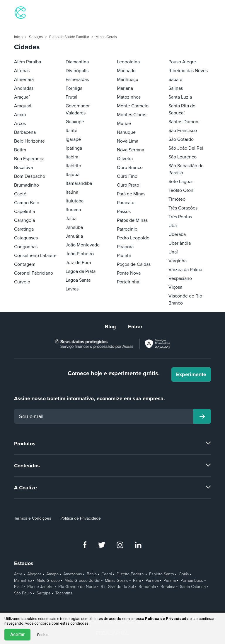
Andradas (24, 88)
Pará (137, 581)
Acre (18, 574)
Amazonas (73, 574)
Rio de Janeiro (40, 587)
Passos (124, 212)
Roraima (168, 587)
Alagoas (34, 574)
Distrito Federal (131, 574)
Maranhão (23, 581)
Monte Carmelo (133, 106)
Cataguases (26, 238)
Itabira (72, 157)
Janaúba (74, 227)
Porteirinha (128, 282)
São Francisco (183, 131)
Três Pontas (180, 217)
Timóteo (177, 199)
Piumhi (124, 256)
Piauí (18, 587)
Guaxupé (75, 122)
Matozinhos (129, 97)
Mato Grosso (48, 581)
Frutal (71, 97)
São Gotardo (181, 139)
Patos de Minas (132, 220)
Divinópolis (77, 71)
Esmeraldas (77, 80)
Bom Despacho (30, 176)
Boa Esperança (29, 159)
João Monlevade (83, 245)
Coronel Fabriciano (34, 273)
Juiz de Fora (78, 263)
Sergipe (44, 593)
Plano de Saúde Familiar (69, 37)
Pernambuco (192, 581)
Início (18, 37)
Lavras (72, 289)
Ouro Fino (127, 176)
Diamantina (77, 62)
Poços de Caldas (134, 264)
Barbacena (25, 132)
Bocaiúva (23, 168)
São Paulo (23, 593)
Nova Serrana (131, 150)
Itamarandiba (79, 183)
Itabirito (73, 166)
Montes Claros (132, 115)
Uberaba (177, 234)
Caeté (20, 194)
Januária (74, 236)
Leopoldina (128, 62)
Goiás (184, 574)
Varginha (178, 261)
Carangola (24, 220)
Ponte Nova (129, 273)
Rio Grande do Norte (77, 587)
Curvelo (22, 282)
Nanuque (126, 132)
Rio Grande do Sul (117, 587)
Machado (126, 71)
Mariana (125, 88)
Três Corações (183, 208)
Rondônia (147, 587)
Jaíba (71, 219)
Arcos (20, 124)
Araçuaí (22, 97)
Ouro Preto (128, 185)
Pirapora (125, 247)
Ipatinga (74, 148)
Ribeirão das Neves (188, 71)
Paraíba (152, 581)
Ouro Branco (130, 168)
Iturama (73, 210)
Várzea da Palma (185, 270)
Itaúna (72, 192)
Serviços (36, 37)
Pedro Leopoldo (133, 238)
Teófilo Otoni (181, 190)
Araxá (20, 115)
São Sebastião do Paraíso (186, 169)
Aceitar (17, 634)
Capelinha (24, 212)
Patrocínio (127, 229)
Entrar (135, 327)
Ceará (107, 574)
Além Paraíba (28, 62)
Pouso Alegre (182, 62)
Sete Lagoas (181, 182)
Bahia (92, 574)
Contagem (25, 264)
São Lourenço (183, 157)
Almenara (24, 80)
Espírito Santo (162, 574)
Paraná (170, 581)
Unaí (173, 252)
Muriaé (124, 124)
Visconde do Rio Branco (185, 300)
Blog (110, 327)
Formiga (74, 88)
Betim (20, 150)
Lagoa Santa (78, 280)
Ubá (173, 226)
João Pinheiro (80, 254)
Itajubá (73, 175)
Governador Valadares (78, 109)
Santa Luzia (180, 97)
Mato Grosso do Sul (82, 581)
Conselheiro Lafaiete (35, 256)
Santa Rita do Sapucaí (182, 109)
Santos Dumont (184, 122)
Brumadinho (27, 185)
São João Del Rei (186, 148)
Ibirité (71, 131)
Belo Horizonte (29, 141)
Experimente (191, 374)
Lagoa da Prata (81, 271)
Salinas (176, 88)
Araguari (23, 106)
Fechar (43, 635)
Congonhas (26, 247)
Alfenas (22, 71)
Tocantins (64, 593)
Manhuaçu (128, 80)
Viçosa (175, 287)
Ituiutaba (75, 201)
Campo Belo (27, 203)
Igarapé (73, 139)
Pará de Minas (131, 194)
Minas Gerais (106, 37)
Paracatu (126, 203)
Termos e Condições (33, 518)
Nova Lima (128, 141)
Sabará (175, 80)
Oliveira (125, 159)
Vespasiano (180, 278)
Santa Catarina (193, 587)
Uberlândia (180, 243)
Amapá (52, 574)
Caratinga (24, 229)
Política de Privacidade (81, 518)
